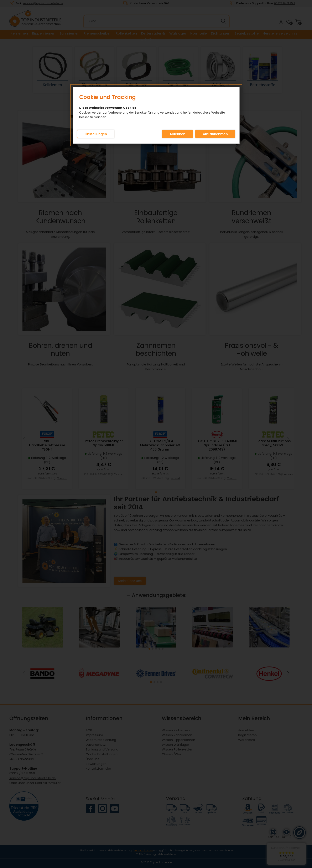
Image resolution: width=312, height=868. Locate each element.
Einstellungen (96, 134)
